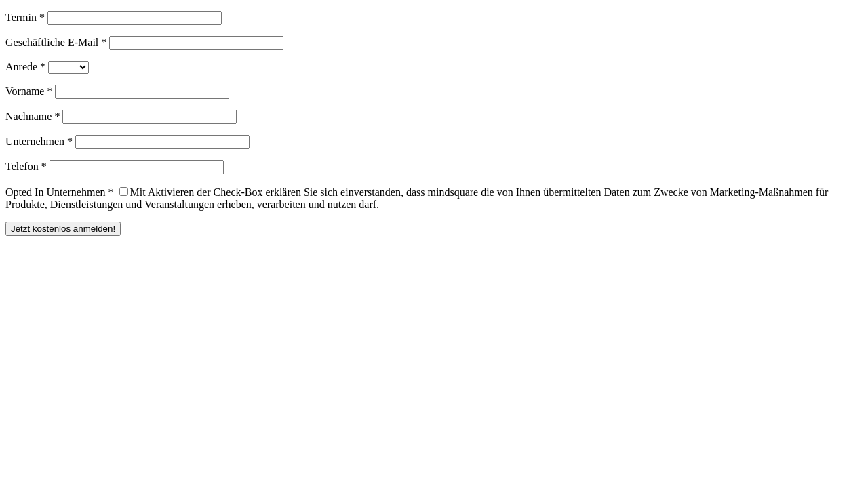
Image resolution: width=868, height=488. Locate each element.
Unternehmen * (39, 141)
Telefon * (26, 166)
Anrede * (25, 67)
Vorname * (29, 91)
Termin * (25, 17)
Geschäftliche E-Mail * (56, 42)
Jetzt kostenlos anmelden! (63, 229)
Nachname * (33, 116)
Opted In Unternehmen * (60, 192)
